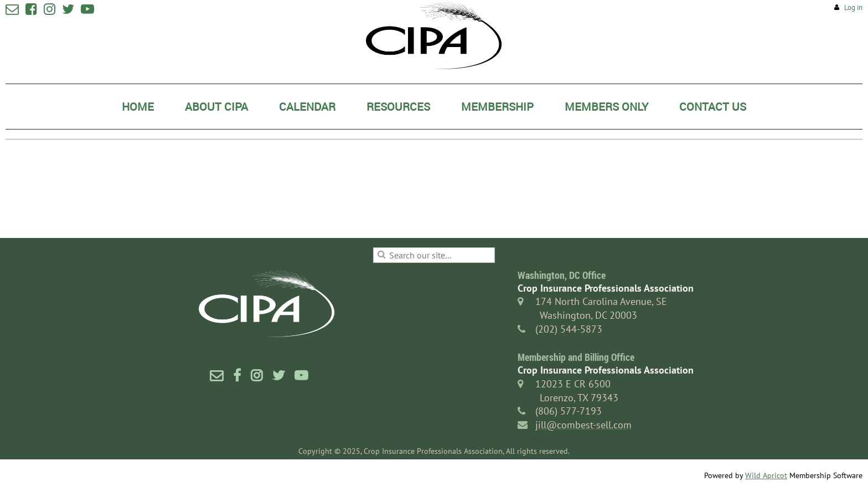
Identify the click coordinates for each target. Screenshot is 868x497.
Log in (853, 7)
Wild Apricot (766, 475)
